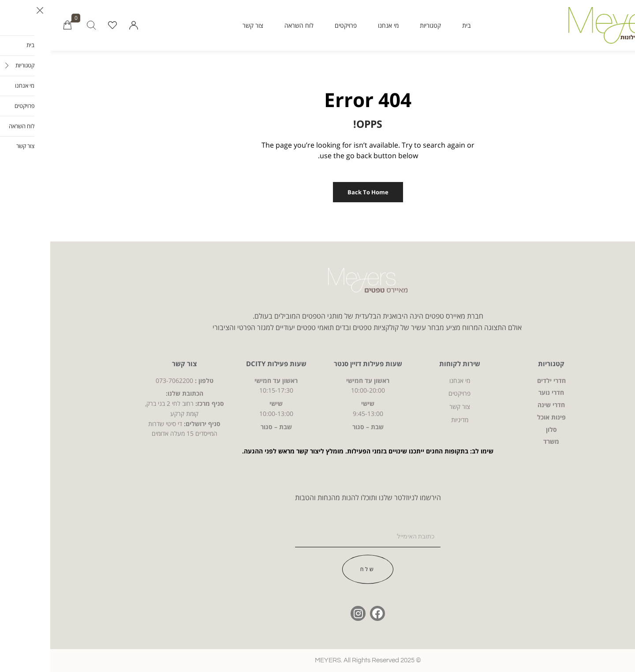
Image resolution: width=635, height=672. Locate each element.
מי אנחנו (338, 25)
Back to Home (318, 192)
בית (416, 25)
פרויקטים (295, 25)
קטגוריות (380, 25)
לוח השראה (249, 25)
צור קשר (203, 25)
